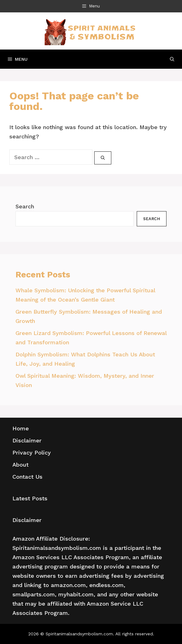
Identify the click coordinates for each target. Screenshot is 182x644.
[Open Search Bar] (172, 59)
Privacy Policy (32, 453)
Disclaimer (27, 440)
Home (21, 428)
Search (25, 206)
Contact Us (27, 477)
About (20, 465)
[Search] (103, 158)
